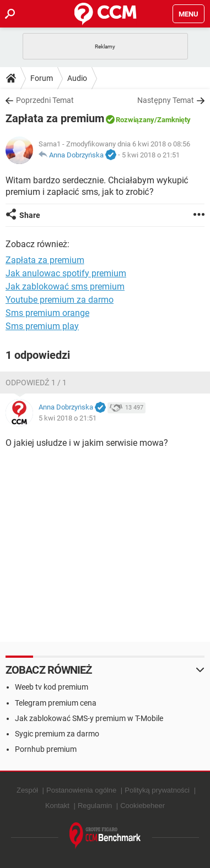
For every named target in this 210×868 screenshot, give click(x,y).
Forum (42, 78)
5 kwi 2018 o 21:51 (151, 155)
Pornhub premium (46, 749)
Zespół (27, 790)
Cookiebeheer (142, 806)
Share (30, 215)
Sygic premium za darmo (57, 734)
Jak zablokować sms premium (65, 286)
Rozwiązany (135, 120)
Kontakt (57, 806)
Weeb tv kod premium (52, 687)
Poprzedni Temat (45, 100)
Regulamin (95, 806)
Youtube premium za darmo (60, 300)
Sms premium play (42, 326)
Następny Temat (166, 100)
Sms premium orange (47, 313)
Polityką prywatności (157, 790)
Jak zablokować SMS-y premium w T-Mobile (89, 718)
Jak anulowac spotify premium (66, 273)
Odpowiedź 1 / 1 (36, 383)
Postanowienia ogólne (81, 790)
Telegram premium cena (56, 703)
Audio (77, 78)
